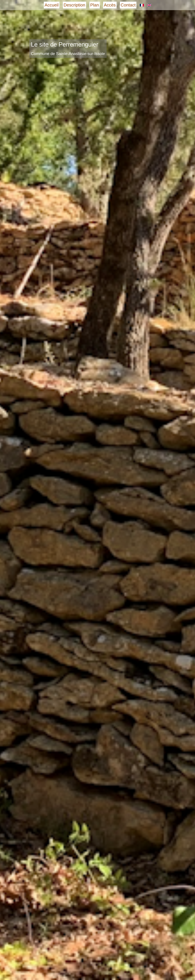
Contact (128, 5)
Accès (110, 5)
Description (74, 5)
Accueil (52, 5)
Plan (95, 5)
